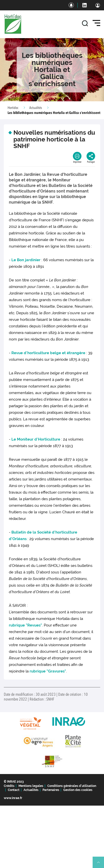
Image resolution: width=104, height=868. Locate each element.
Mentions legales (31, 786)
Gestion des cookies (78, 790)
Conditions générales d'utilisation (72, 786)
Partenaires (51, 790)
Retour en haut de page (100, 864)
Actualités (36, 108)
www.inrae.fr (13, 798)
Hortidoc (13, 108)
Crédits (9, 786)
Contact (14, 790)
